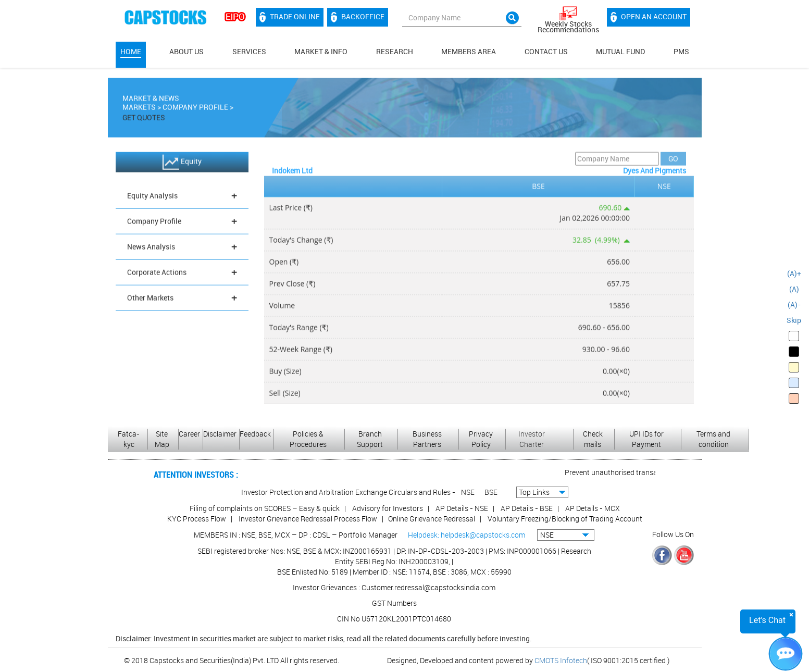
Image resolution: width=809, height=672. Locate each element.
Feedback (255, 434)
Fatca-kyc (129, 439)
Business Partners (427, 439)
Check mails (593, 439)
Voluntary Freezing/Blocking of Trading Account (565, 519)
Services (249, 51)
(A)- (794, 304)
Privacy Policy (481, 439)
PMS (681, 51)
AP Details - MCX (593, 508)
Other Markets (182, 300)
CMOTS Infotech (561, 660)
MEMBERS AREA (469, 51)
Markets (139, 109)
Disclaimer (220, 434)
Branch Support (370, 439)
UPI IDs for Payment (646, 439)
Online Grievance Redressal (432, 519)
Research (395, 51)
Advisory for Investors (388, 508)
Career (189, 434)
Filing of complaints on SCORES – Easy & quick (265, 508)
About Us (186, 51)
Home (131, 51)
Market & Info (321, 51)
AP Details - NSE (462, 508)
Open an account (649, 17)
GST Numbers (394, 603)
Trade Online (290, 17)
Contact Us (546, 51)
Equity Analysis (182, 198)
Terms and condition (713, 439)
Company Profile (195, 109)
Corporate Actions (182, 274)
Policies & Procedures (308, 439)
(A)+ (794, 273)
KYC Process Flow (197, 519)
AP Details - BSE (527, 508)
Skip (794, 320)
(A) (794, 289)
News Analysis (182, 249)
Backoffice (358, 17)
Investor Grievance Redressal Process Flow (308, 519)
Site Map (162, 439)
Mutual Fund (620, 51)
